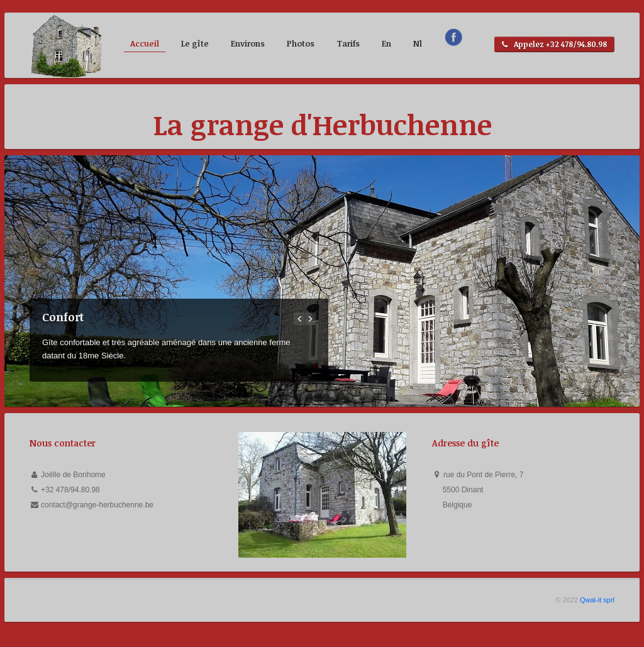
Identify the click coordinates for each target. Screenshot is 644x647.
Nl (418, 43)
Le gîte (195, 43)
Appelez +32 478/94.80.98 (554, 45)
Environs (248, 43)
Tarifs (348, 43)
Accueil (145, 43)
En (386, 43)
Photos (301, 43)
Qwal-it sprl (597, 600)
